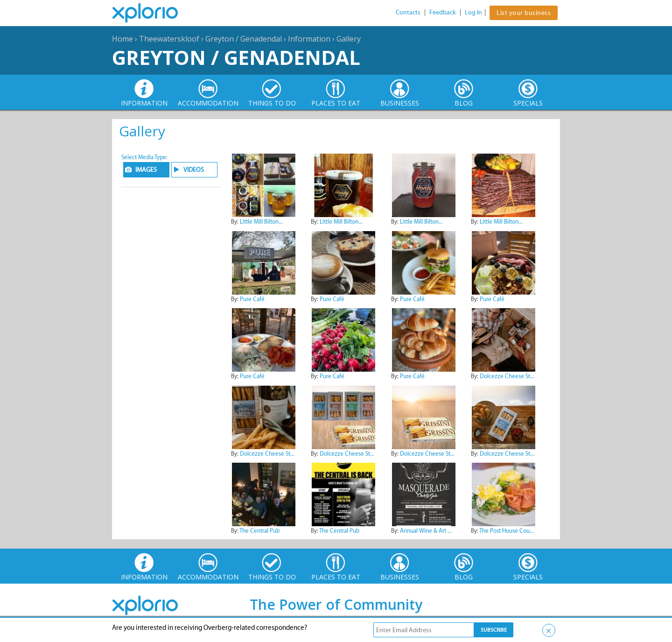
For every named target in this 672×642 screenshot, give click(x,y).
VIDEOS (194, 170)
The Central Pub (259, 531)
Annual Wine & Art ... (426, 531)
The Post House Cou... (507, 531)
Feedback (443, 12)
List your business (524, 13)
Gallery (349, 39)
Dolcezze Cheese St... (507, 376)
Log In (473, 12)
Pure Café (252, 299)
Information (309, 39)
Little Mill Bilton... (261, 222)
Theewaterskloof (169, 39)
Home (122, 39)
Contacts (408, 12)
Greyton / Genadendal (244, 39)
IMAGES (146, 170)
